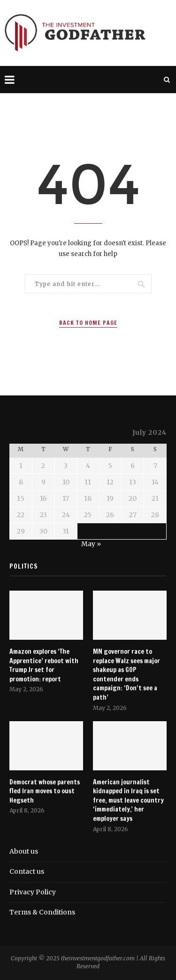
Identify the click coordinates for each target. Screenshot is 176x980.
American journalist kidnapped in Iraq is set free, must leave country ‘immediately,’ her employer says (128, 801)
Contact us (27, 871)
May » (91, 544)
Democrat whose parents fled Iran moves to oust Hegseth (45, 791)
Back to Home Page (88, 323)
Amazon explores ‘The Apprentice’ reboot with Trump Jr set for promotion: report (44, 666)
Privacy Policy (33, 892)
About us (24, 851)
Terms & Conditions (42, 912)
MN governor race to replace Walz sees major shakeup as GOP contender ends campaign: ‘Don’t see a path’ (126, 675)
